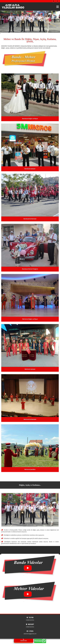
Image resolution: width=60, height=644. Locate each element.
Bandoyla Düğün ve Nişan (30, 119)
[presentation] (0, 33)
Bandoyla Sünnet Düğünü (30, 269)
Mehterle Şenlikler (30, 469)
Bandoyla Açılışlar (30, 169)
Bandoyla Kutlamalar (30, 219)
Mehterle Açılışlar (30, 369)
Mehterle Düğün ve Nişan (30, 319)
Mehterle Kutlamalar (30, 419)
